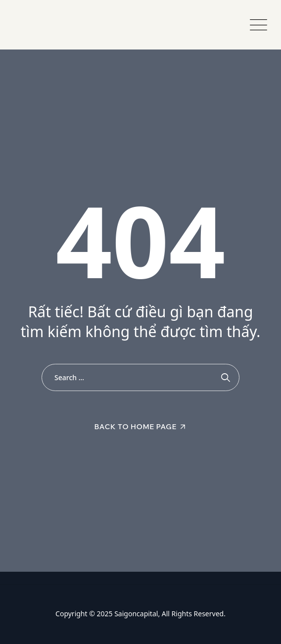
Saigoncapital (136, 614)
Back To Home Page (136, 427)
